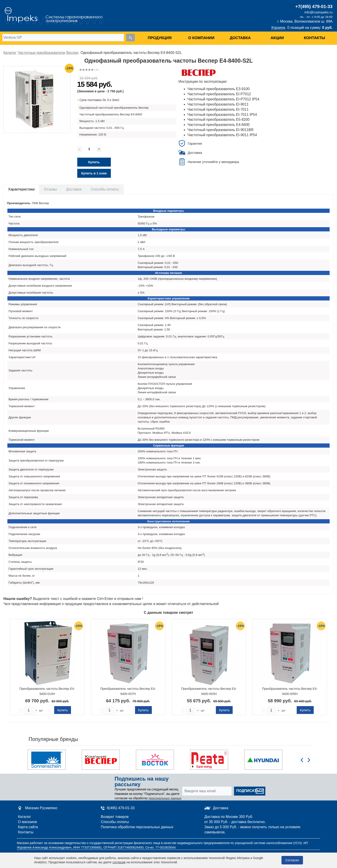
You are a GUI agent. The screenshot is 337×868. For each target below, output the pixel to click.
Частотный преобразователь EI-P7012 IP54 (223, 99)
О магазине (27, 822)
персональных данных (165, 798)
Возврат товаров (115, 817)
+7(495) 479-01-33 (314, 6)
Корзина (278, 28)
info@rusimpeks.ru (319, 12)
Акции (277, 38)
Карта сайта (28, 827)
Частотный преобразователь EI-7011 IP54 (222, 115)
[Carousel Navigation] (305, 762)
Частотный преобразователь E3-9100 (219, 89)
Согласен (292, 860)
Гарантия (195, 143)
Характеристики (21, 189)
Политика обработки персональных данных (137, 827)
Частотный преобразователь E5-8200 (219, 120)
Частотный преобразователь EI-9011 (218, 104)
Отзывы (50, 189)
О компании (201, 38)
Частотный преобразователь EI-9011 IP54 (222, 135)
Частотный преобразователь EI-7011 (218, 109)
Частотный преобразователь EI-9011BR (220, 130)
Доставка (240, 38)
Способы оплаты (105, 189)
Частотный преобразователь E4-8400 (219, 125)
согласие (119, 862)
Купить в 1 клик (94, 173)
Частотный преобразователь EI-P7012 (219, 94)
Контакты (314, 38)
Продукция (160, 38)
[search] (131, 38)
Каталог (24, 817)
